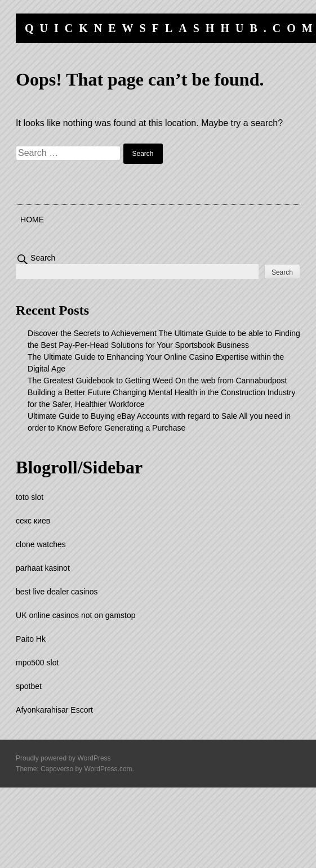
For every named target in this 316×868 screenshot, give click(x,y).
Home (32, 220)
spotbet (29, 686)
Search (43, 258)
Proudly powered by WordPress (63, 758)
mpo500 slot (37, 663)
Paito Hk (31, 639)
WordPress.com (108, 769)
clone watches (41, 544)
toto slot (30, 497)
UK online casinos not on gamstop (75, 615)
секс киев (33, 521)
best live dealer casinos (57, 592)
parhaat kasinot (43, 568)
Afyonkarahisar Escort (54, 710)
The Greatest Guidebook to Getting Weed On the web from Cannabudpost (157, 381)
